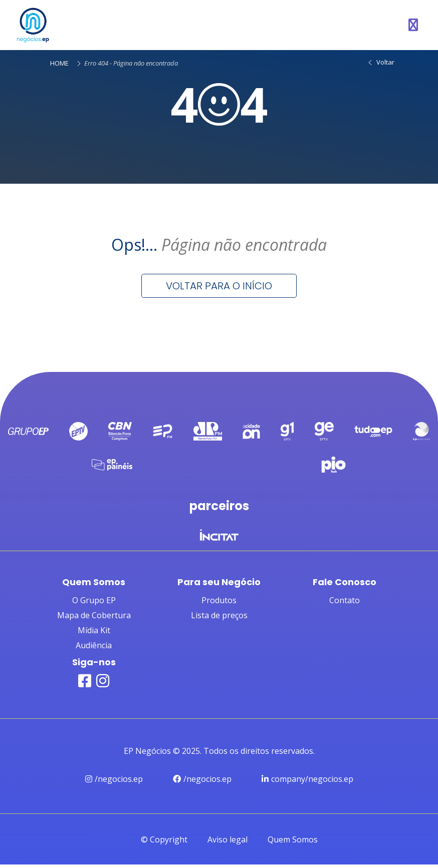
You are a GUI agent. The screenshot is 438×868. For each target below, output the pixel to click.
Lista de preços (219, 618)
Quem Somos (293, 843)
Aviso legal (228, 843)
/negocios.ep (114, 782)
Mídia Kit (94, 633)
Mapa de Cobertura (94, 618)
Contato (345, 603)
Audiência (94, 648)
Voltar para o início (219, 286)
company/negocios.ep (307, 782)
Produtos (219, 603)
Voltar (381, 62)
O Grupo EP (94, 603)
